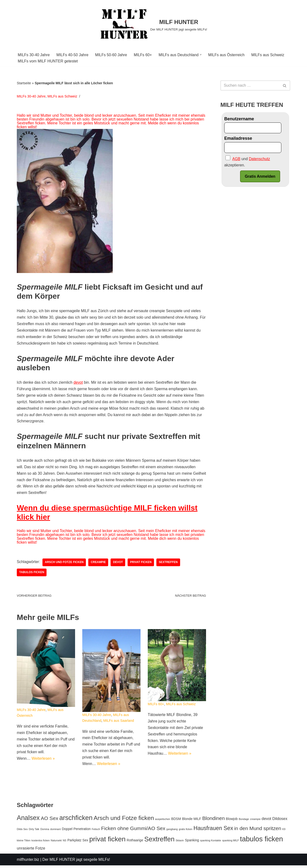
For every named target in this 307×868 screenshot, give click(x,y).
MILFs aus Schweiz (269, 55)
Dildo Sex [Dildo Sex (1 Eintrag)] (22, 832)
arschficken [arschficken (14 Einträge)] (76, 820)
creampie (99, 564)
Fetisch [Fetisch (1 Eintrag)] (96, 832)
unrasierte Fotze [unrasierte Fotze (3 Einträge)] (31, 851)
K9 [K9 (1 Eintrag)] (284, 832)
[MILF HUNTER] (154, 25)
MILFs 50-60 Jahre (112, 55)
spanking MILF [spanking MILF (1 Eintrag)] (230, 843)
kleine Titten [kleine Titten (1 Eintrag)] (24, 843)
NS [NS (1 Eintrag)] (65, 843)
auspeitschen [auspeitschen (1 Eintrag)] (162, 822)
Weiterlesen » (43, 761)
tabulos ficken (32, 574)
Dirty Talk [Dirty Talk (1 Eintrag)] (34, 832)
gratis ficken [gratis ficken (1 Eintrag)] (186, 832)
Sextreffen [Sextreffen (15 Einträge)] (159, 842)
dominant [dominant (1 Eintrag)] (55, 832)
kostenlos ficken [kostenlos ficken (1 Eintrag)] (41, 843)
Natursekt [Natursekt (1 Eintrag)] (56, 843)
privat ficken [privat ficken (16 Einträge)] (107, 842)
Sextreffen (169, 564)
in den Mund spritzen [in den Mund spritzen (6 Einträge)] (258, 831)
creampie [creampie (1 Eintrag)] (255, 822)
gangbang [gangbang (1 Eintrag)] (172, 832)
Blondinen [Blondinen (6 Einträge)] (213, 821)
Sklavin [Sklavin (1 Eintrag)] (180, 843)
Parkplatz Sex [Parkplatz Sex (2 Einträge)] (78, 843)
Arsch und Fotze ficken (65, 564)
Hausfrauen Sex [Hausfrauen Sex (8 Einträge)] (213, 831)
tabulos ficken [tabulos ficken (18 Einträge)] (262, 841)
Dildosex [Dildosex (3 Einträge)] (280, 821)
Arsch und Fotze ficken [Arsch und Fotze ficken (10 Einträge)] (124, 821)
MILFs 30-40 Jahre (34, 55)
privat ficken (142, 564)
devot (79, 383)
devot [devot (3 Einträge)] (266, 821)
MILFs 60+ (144, 55)
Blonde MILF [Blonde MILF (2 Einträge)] (192, 821)
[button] (202, 55)
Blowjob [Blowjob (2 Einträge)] (232, 821)
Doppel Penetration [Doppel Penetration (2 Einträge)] (76, 832)
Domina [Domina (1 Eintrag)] (45, 832)
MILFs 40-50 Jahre (73, 55)
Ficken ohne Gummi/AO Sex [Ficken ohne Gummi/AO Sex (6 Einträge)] (133, 831)
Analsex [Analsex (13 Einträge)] (28, 820)
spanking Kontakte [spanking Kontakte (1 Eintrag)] (211, 843)
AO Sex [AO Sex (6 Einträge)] (50, 821)
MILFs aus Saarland (119, 723)
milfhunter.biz (28, 862)
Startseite (24, 83)
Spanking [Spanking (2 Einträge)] (192, 843)
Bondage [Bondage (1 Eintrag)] (244, 822)
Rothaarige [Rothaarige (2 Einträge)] (135, 843)
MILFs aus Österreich (228, 55)
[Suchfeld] (250, 86)
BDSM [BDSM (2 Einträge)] (176, 821)
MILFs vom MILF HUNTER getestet (48, 61)
